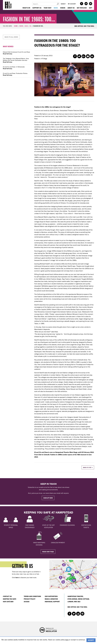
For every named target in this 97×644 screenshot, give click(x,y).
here (67, 640)
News (56, 8)
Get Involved (82, 8)
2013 (26, 26)
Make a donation (51, 599)
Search (58, 4)
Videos (63, 8)
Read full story (8, 54)
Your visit (48, 8)
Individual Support (52, 602)
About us (71, 8)
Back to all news (11, 37)
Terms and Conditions (32, 596)
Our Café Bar (8, 602)
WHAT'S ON (26, 8)
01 (31, 26)
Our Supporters (51, 596)
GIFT (91, 8)
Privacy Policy (30, 599)
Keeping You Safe (10, 599)
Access (27, 602)
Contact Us (7, 596)
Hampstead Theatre (8, 5)
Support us (37, 8)
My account (72, 4)
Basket (63, 4)
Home (16, 26)
